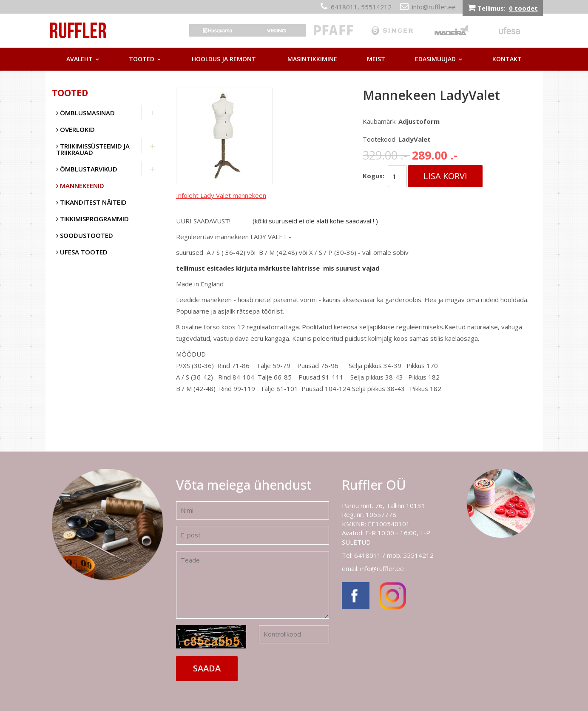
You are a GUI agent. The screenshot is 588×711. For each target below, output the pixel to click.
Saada (207, 668)
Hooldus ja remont (224, 59)
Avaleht (80, 59)
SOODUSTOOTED (85, 235)
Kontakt (507, 59)
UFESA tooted (82, 252)
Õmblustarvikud (87, 169)
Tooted (142, 59)
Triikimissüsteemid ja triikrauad (93, 149)
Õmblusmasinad (85, 113)
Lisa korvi (445, 176)
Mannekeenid (80, 186)
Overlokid (75, 129)
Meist (376, 59)
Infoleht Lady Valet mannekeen (221, 195)
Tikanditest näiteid (91, 202)
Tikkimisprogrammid (92, 219)
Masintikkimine (312, 59)
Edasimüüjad (435, 59)
